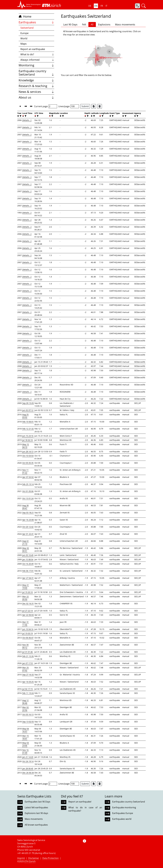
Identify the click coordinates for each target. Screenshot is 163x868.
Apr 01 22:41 (28, 534)
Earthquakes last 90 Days (38, 802)
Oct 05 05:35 (28, 463)
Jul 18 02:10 (28, 440)
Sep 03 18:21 (28, 513)
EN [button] (96, 6)
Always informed (37, 60)
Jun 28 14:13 (28, 451)
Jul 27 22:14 (28, 611)
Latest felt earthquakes (36, 807)
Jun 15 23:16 (28, 436)
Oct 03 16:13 (28, 714)
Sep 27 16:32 (28, 675)
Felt (84, 24)
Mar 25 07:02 (25, 669)
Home (25, 16)
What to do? (37, 54)
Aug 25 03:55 (25, 416)
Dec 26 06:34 (28, 773)
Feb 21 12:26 (28, 656)
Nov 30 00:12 (25, 646)
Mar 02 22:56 (25, 709)
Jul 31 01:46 (28, 652)
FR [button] (102, 6)
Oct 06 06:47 (28, 638)
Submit (85, 106)
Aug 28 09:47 (25, 507)
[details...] (27, 120)
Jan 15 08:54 (28, 559)
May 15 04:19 (26, 446)
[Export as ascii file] (100, 106)
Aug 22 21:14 (25, 542)
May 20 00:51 (26, 550)
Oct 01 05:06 (28, 491)
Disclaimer (34, 858)
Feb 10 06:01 (28, 422)
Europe (24, 33)
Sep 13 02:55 (28, 722)
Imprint (21, 858)
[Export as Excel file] (94, 106)
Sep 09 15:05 (28, 403)
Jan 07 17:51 (28, 663)
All (92, 24)
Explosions (104, 24)
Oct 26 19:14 (28, 761)
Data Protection (51, 858)
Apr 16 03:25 (28, 682)
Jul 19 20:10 (28, 592)
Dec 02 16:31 (28, 604)
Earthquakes (36, 22)
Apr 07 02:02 (28, 477)
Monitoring (36, 65)
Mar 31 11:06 (25, 623)
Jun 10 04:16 (28, 629)
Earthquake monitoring (124, 807)
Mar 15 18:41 (25, 737)
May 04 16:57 (26, 730)
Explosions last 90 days (36, 813)
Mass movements (125, 24)
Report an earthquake (33, 49)
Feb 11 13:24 (28, 693)
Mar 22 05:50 (25, 598)
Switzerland (27, 28)
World (24, 38)
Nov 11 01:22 (25, 471)
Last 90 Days (70, 24)
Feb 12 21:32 (28, 429)
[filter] (20, 116)
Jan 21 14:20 (28, 757)
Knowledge (36, 80)
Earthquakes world (122, 819)
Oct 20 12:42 (28, 527)
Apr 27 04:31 (28, 578)
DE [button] (90, 6)
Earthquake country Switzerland (36, 73)
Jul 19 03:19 (28, 633)
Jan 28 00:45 (28, 768)
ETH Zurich (30, 861)
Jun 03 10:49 (28, 555)
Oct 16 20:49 (28, 564)
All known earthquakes (36, 825)
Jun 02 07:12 (28, 410)
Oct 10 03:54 (28, 456)
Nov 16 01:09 (25, 751)
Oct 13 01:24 (28, 498)
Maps (24, 44)
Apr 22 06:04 (28, 615)
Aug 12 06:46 (25, 702)
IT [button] (106, 6)
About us (36, 97)
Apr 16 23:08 (28, 520)
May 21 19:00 (26, 586)
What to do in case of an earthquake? (85, 809)
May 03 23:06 (26, 744)
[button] (29, 5)
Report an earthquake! (80, 802)
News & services (36, 92)
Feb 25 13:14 (28, 484)
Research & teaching (36, 86)
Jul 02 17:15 (28, 689)
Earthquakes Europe (123, 813)
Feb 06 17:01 (28, 571)
